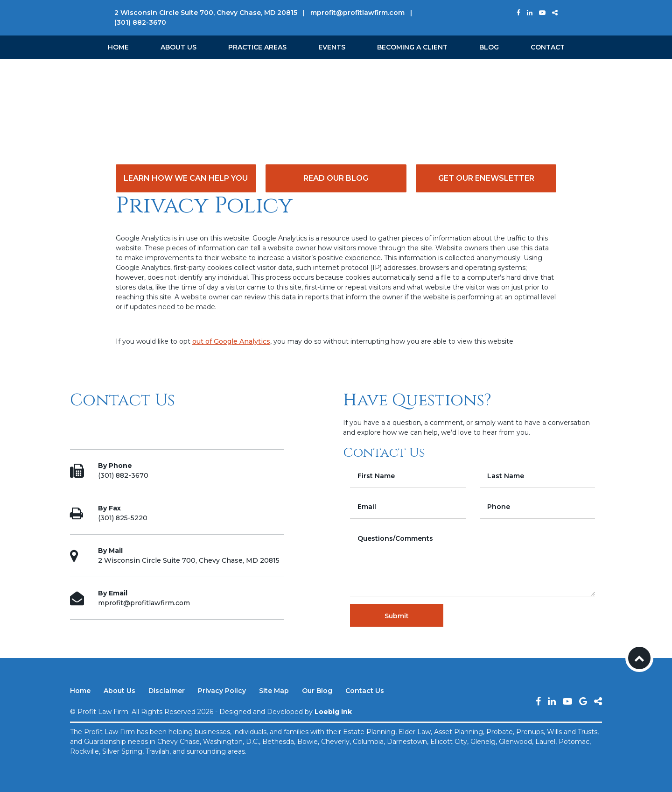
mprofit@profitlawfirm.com (357, 13)
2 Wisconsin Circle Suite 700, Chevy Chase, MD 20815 (206, 13)
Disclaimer (167, 691)
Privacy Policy (222, 691)
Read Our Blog (336, 178)
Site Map (274, 691)
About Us (178, 47)
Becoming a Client (412, 47)
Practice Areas (257, 47)
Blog (489, 47)
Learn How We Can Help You (186, 178)
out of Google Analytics (231, 341)
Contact (548, 47)
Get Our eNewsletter (486, 178)
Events (332, 47)
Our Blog (317, 691)
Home (118, 47)
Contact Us (365, 691)
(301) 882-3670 (140, 22)
